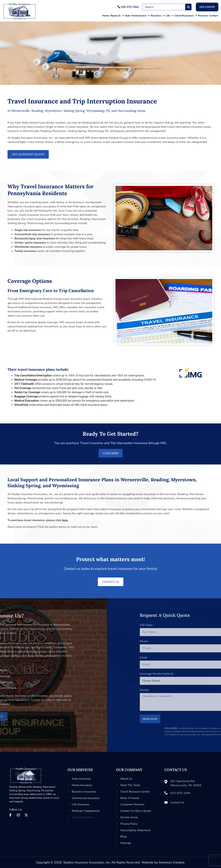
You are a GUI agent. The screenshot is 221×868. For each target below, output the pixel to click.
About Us (117, 16)
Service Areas (129, 817)
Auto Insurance (81, 779)
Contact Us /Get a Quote (136, 811)
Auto (128, 16)
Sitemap (126, 843)
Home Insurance (82, 785)
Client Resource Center (135, 792)
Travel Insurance (82, 817)
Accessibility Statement (135, 830)
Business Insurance (84, 792)
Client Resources (186, 16)
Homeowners (141, 16)
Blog (123, 837)
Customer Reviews (132, 804)
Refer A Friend (130, 798)
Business (158, 16)
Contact (213, 16)
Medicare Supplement (86, 811)
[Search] (188, 7)
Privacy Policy (129, 824)
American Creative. (172, 862)
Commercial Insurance (86, 798)
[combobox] (164, 7)
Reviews (203, 16)
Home (106, 16)
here (65, 520)
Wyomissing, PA (35, 791)
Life (169, 16)
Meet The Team (130, 785)
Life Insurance (81, 804)
